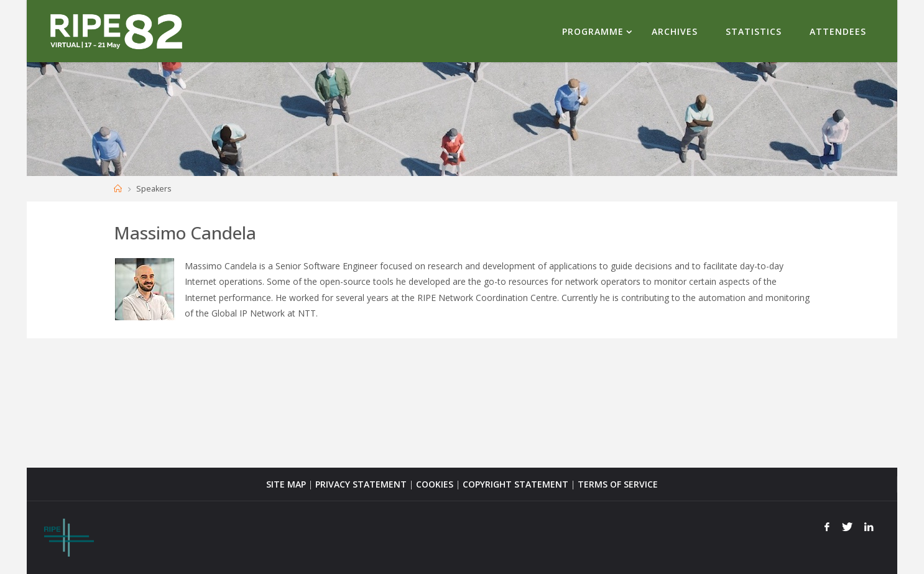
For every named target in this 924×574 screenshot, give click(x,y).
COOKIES (435, 484)
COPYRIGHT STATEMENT (515, 484)
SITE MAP (286, 484)
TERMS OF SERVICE (618, 484)
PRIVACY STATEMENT (361, 484)
